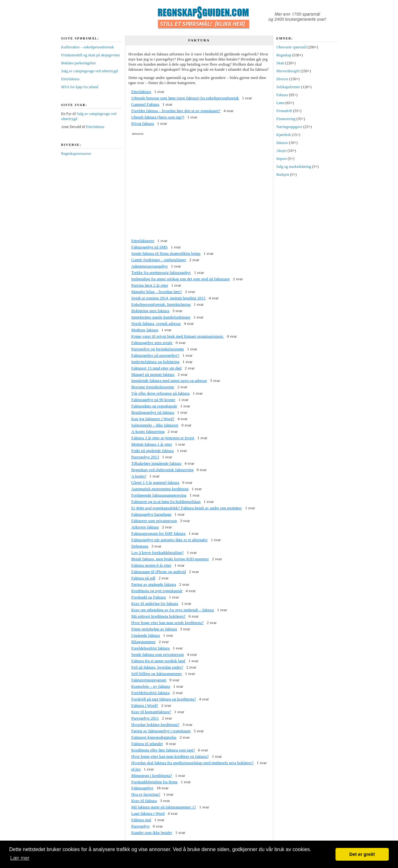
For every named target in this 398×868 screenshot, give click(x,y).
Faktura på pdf (144, 578)
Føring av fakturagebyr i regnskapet (161, 731)
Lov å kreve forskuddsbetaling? (158, 552)
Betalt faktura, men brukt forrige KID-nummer (170, 559)
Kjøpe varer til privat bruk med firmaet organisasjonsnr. (178, 336)
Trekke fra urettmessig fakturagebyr (161, 273)
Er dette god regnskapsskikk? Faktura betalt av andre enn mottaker (187, 508)
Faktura (282, 95)
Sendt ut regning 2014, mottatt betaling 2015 (169, 298)
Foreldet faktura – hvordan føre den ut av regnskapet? (176, 111)
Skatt (280, 63)
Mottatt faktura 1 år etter (152, 444)
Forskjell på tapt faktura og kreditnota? (164, 699)
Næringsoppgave (289, 127)
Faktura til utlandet (147, 744)
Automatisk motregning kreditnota (160, 489)
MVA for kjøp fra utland (80, 87)
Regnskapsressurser (76, 154)
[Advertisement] (199, 187)
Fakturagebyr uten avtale (152, 343)
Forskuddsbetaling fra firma (155, 782)
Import (282, 159)
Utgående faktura (146, 635)
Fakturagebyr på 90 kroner (153, 400)
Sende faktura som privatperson (158, 654)
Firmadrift (284, 111)
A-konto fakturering (148, 431)
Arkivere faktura (145, 527)
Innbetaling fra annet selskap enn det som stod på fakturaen (181, 279)
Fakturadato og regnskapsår (154, 406)
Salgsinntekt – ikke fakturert (155, 425)
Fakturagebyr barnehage (151, 514)
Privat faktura (143, 123)
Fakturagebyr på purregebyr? (155, 355)
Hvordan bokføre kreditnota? (155, 725)
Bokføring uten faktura (150, 311)
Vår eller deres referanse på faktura (161, 393)
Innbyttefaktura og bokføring (155, 362)
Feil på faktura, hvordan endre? (157, 667)
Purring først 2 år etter (150, 285)
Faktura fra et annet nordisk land (158, 661)
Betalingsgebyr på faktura (153, 412)
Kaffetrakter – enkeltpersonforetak (88, 47)
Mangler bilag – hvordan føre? (157, 292)
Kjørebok (284, 135)
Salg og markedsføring (294, 167)
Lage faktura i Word (148, 813)
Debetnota (140, 546)
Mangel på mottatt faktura (153, 374)
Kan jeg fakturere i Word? (153, 419)
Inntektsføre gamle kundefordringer (161, 317)
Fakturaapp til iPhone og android (159, 572)
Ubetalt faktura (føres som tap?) (158, 117)
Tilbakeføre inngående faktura (156, 463)
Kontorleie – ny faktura (151, 686)
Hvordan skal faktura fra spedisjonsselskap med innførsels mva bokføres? (192, 763)
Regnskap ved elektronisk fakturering (162, 470)
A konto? (139, 476)
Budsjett (283, 175)
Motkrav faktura (145, 330)
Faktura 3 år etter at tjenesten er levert (163, 438)
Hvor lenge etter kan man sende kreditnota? (168, 623)
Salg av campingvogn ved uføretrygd (90, 71)
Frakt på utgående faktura (153, 451)
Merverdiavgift (288, 71)
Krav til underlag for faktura (155, 603)
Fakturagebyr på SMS (150, 247)
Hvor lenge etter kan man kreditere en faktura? (170, 756)
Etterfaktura (141, 92)
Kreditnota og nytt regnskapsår (157, 591)
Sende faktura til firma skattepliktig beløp (166, 253)
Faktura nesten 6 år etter (151, 565)
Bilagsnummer (144, 642)
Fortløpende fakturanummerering (159, 495)
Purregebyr (141, 826)
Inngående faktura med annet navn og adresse (169, 380)
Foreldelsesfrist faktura (151, 648)
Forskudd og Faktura (149, 597)
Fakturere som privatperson (154, 521)
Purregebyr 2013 (145, 457)
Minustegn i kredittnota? (152, 775)
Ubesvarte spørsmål (292, 47)
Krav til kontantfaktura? (151, 712)
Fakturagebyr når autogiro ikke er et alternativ (170, 540)
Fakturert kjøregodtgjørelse (154, 737)
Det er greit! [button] (362, 854)
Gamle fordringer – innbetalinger (159, 260)
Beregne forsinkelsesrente (153, 387)
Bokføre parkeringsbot (78, 63)
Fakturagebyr (142, 788)
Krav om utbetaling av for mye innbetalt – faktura (173, 610)
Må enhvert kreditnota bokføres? (158, 616)
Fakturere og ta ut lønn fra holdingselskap (166, 502)
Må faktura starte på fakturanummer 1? (164, 807)
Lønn (280, 103)
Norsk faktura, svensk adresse (156, 323)
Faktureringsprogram (149, 680)
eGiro (136, 769)
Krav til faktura (144, 801)
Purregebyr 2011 (145, 718)
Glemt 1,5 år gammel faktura (155, 482)
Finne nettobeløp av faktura (154, 629)
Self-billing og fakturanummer (157, 674)
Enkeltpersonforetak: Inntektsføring (161, 304)
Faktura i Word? (145, 705)
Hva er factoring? (146, 794)
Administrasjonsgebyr (150, 266)
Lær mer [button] (20, 858)
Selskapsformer (288, 87)
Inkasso (282, 143)
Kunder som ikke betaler (152, 832)
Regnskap (284, 55)
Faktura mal (141, 820)
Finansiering (286, 119)
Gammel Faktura (145, 104)
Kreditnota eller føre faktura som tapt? (163, 750)
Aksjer (282, 151)
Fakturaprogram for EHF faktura (158, 533)
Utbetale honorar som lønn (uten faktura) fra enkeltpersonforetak (185, 98)
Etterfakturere (143, 241)
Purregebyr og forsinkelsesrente (158, 349)
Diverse (282, 79)
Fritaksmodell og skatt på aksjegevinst (91, 55)
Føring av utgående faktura (154, 584)
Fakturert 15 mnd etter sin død (157, 368)
